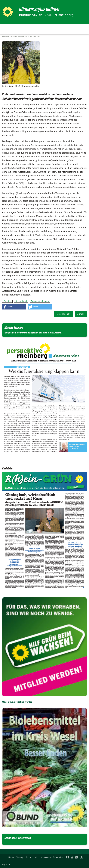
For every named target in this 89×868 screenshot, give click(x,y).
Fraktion (7, 301)
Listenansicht (64, 314)
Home (11, 857)
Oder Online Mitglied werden (17, 702)
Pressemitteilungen (40, 301)
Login (5, 864)
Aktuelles (35, 36)
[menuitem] (11, 857)
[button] (14, 307)
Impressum (46, 857)
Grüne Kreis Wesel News (18, 838)
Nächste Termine (14, 328)
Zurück (81, 314)
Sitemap (20, 857)
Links (36, 857)
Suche (28, 857)
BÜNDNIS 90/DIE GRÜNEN (39, 10)
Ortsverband (21, 301)
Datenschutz (59, 857)
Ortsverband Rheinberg (15, 36)
